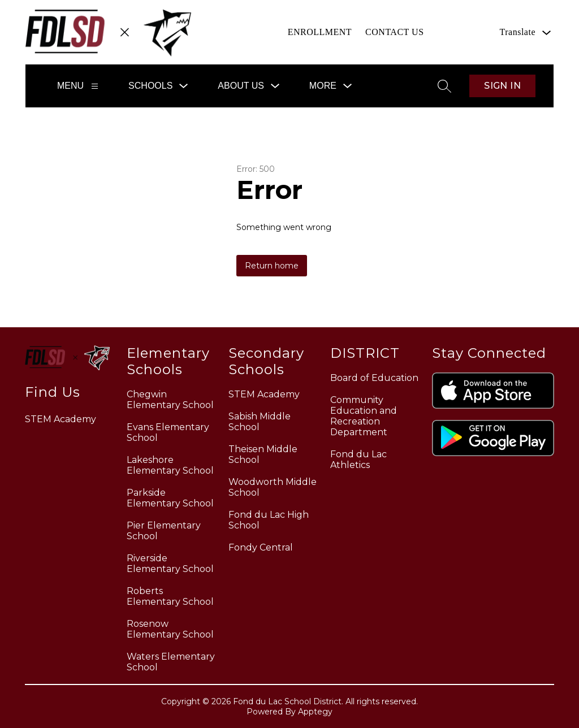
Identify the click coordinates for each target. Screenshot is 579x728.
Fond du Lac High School (269, 520)
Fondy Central (261, 547)
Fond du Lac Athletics (358, 460)
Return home (272, 266)
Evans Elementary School (168, 432)
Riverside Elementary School (170, 564)
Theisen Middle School (263, 454)
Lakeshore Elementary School (170, 465)
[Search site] (444, 86)
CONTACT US (394, 32)
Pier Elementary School (164, 531)
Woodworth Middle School (273, 487)
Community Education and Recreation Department (364, 416)
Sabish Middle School (260, 422)
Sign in (502, 86)
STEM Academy (264, 394)
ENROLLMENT (320, 32)
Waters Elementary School (171, 662)
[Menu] (95, 86)
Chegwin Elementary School (170, 400)
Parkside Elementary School (170, 498)
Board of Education (374, 378)
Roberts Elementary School (170, 596)
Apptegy (315, 712)
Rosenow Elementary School (170, 629)
